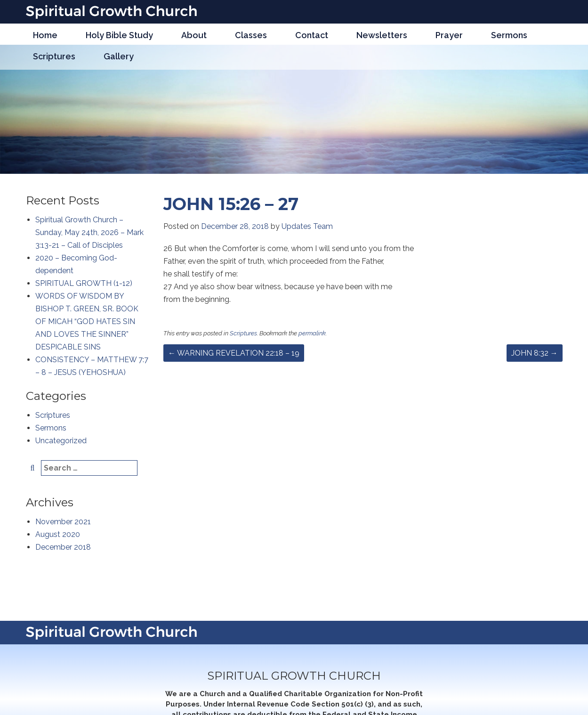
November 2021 (63, 522)
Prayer (449, 35)
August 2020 (58, 534)
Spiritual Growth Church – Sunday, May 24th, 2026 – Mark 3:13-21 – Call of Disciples (89, 232)
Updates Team (307, 226)
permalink (312, 333)
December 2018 (63, 547)
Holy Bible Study (119, 35)
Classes (251, 35)
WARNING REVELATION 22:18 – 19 (234, 353)
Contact (312, 35)
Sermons (509, 35)
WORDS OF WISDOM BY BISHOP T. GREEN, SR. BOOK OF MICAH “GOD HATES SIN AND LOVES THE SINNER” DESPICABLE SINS (87, 321)
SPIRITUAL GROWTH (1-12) (84, 283)
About (194, 35)
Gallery (119, 56)
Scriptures (54, 56)
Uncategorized (61, 441)
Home (45, 35)
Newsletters (382, 35)
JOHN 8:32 (535, 353)
